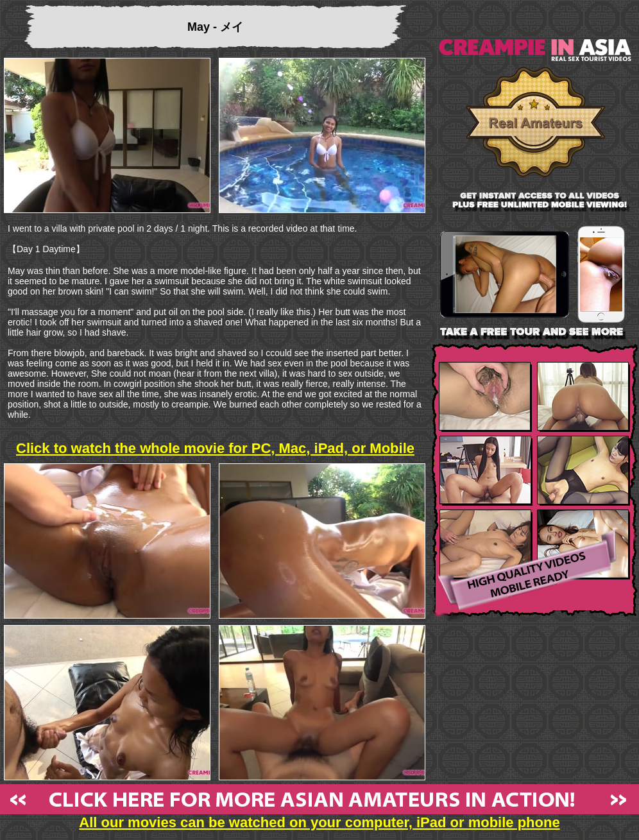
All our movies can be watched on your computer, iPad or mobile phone (319, 816)
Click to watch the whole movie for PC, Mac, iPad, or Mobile (215, 448)
